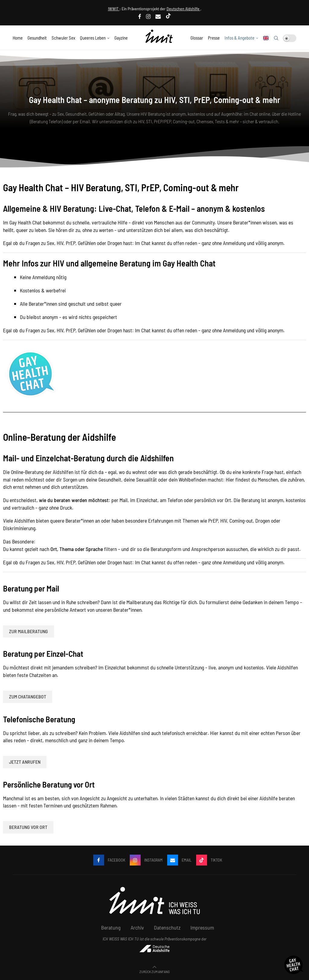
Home (18, 38)
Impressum (202, 927)
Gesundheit (37, 38)
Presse (214, 38)
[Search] (276, 38)
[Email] (158, 16)
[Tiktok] (168, 16)
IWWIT (114, 9)
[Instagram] (148, 16)
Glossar (197, 38)
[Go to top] (154, 971)
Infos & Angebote (239, 38)
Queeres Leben (93, 38)
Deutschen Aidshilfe (183, 9)
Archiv (137, 927)
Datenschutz (167, 927)
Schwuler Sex (63, 38)
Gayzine (121, 38)
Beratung (111, 927)
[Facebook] (140, 16)
